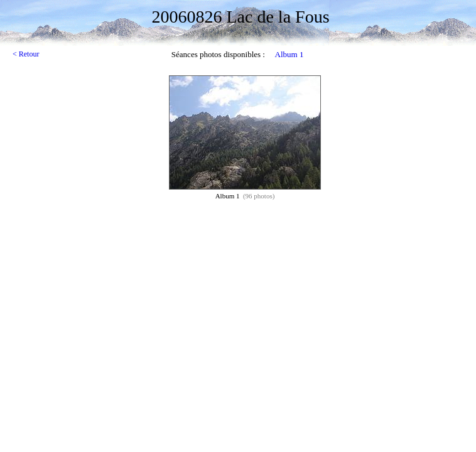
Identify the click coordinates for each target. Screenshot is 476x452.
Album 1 (289, 54)
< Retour (26, 54)
